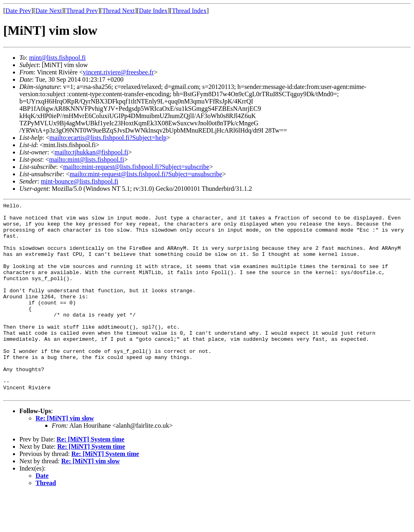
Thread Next (118, 11)
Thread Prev (82, 11)
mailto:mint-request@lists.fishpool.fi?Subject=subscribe (136, 167)
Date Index (153, 11)
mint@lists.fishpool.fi (57, 58)
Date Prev (18, 11)
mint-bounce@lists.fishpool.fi (80, 181)
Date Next (49, 11)
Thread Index (189, 11)
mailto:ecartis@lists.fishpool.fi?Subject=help (108, 138)
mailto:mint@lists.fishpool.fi (86, 159)
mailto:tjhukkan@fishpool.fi (91, 152)
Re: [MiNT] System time (91, 478)
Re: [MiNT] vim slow (65, 457)
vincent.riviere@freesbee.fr (118, 72)
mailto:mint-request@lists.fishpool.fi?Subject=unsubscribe (146, 174)
